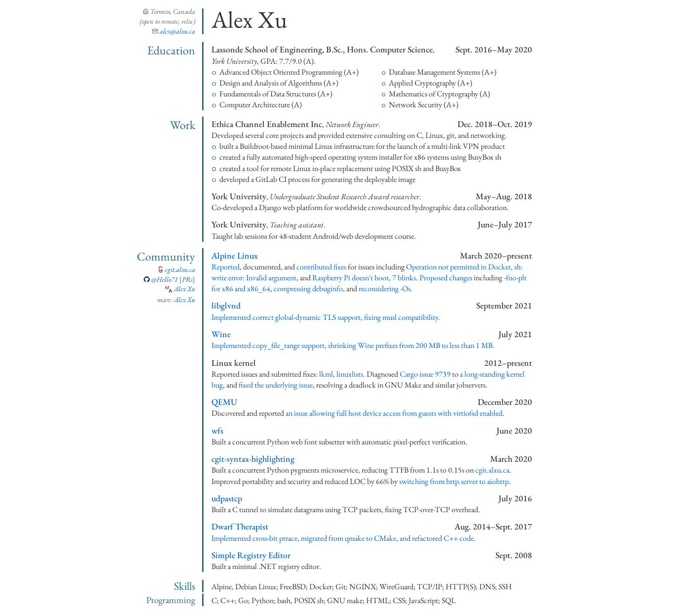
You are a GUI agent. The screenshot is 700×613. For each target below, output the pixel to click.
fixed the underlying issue (276, 385)
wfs (217, 430)
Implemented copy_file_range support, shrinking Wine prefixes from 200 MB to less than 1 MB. (353, 345)
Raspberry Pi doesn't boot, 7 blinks (364, 278)
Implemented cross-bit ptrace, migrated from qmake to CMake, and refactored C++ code (343, 538)
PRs (187, 279)
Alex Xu (185, 288)
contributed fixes (321, 267)
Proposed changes (446, 278)
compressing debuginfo (308, 288)
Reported (226, 267)
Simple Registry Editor (251, 555)
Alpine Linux (235, 255)
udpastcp (227, 498)
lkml (326, 374)
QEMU (224, 402)
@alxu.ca (177, 31)
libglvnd (226, 305)
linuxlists (350, 374)
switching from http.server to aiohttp (454, 481)
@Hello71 (165, 279)
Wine (221, 334)
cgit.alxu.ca (180, 269)
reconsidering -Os (385, 288)
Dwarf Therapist (240, 526)
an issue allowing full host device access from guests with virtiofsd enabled (394, 413)
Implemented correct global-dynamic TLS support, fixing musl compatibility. (326, 317)
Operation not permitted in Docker (458, 267)
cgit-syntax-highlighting (253, 459)
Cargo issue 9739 (425, 374)
